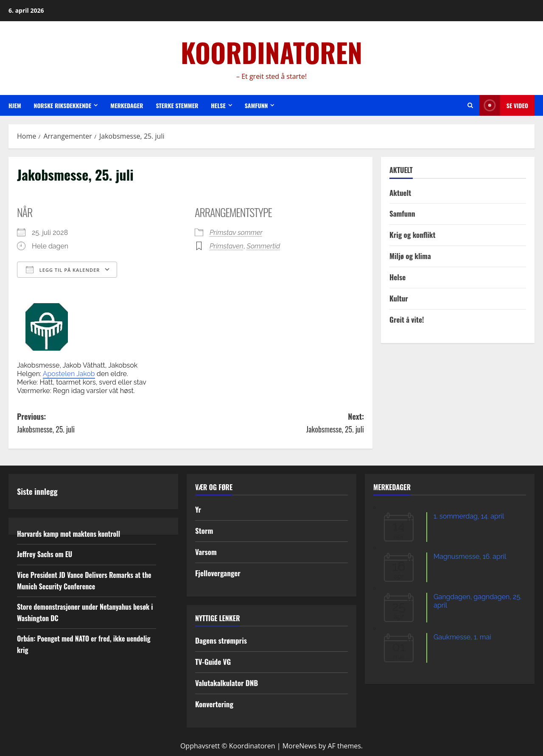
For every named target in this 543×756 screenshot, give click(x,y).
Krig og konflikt (412, 235)
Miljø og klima (410, 256)
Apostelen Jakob (69, 374)
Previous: (104, 423)
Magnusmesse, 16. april (470, 557)
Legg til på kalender (63, 270)
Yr (198, 509)
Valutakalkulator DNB (227, 683)
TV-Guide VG (213, 662)
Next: (277, 423)
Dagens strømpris (221, 640)
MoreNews (300, 746)
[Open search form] (470, 105)
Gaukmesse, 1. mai (462, 637)
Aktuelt (400, 193)
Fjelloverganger (218, 573)
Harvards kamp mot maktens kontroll (69, 534)
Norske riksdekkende (63, 105)
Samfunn (256, 105)
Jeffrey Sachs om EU (45, 554)
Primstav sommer (236, 233)
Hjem (15, 105)
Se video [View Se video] (504, 105)
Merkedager (127, 105)
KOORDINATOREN (271, 52)
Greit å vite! (407, 319)
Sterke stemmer (177, 105)
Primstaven (227, 246)
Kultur (399, 298)
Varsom (206, 552)
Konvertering (214, 704)
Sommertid (264, 246)
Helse (218, 105)
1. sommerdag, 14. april (469, 516)
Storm (204, 531)
